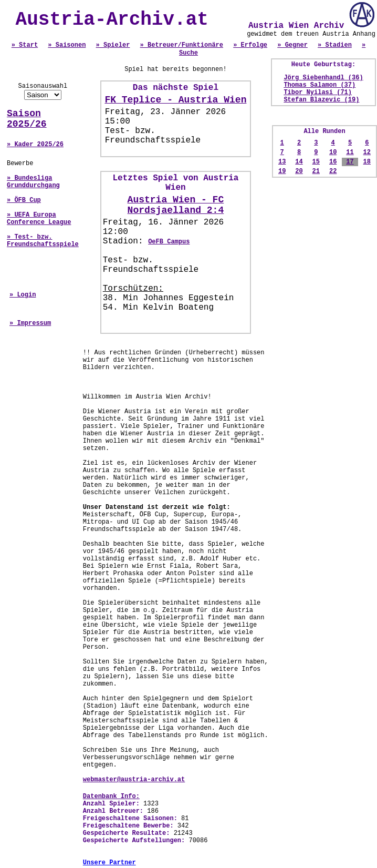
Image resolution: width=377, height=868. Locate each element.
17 (350, 162)
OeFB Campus (169, 242)
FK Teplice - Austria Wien (175, 100)
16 (333, 162)
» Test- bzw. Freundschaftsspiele (43, 241)
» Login (23, 295)
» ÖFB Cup (24, 200)
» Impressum (30, 323)
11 (350, 152)
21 (316, 171)
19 (282, 171)
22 (333, 171)
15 (316, 162)
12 (367, 152)
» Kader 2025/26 (35, 145)
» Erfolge (250, 45)
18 (367, 162)
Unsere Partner (109, 863)
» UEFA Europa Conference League (39, 219)
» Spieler (113, 45)
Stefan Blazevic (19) (321, 100)
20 (299, 171)
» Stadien (335, 45)
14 (299, 162)
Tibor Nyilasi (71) (318, 93)
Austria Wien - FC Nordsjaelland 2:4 (176, 205)
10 (333, 152)
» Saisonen (67, 45)
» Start (25, 45)
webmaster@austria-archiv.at (134, 780)
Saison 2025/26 (27, 119)
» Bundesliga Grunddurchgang (33, 182)
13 (282, 162)
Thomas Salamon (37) (320, 85)
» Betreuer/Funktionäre (182, 45)
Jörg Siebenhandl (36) (323, 78)
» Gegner (292, 45)
